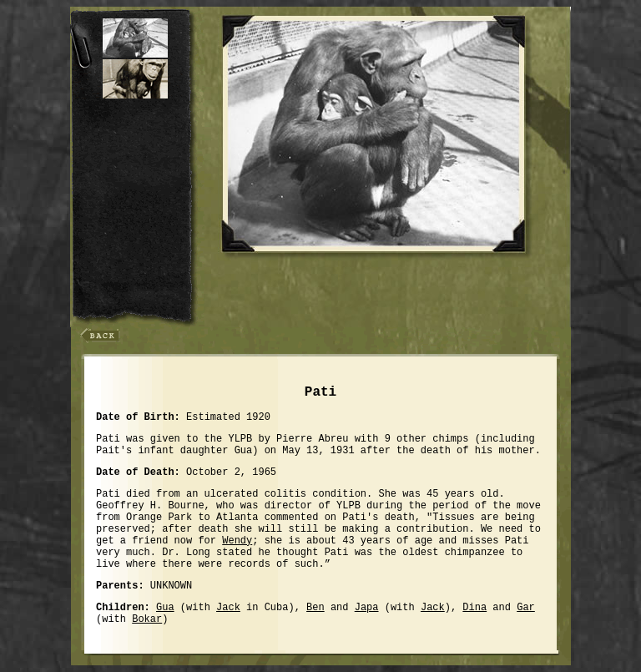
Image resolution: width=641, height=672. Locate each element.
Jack (228, 608)
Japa (367, 608)
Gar (526, 608)
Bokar (147, 619)
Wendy (237, 541)
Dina (474, 608)
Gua (165, 608)
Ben (315, 608)
